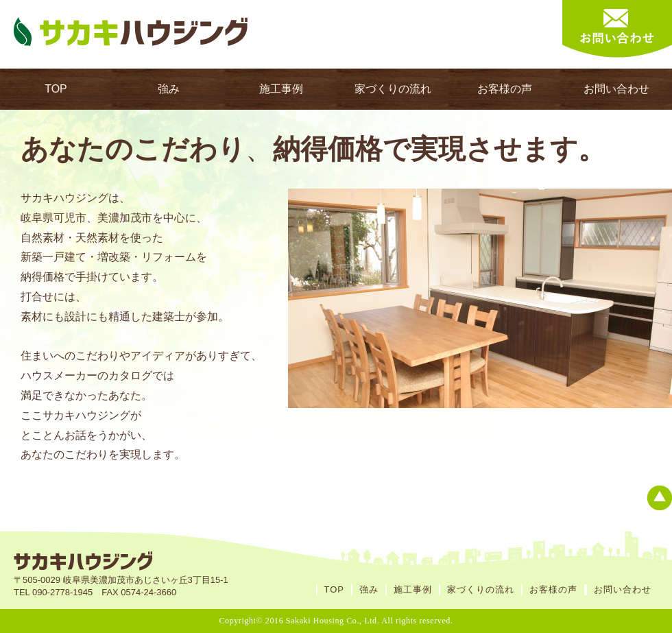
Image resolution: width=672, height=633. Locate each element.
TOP (56, 89)
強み (169, 89)
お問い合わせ (616, 89)
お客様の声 (505, 89)
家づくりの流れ (393, 89)
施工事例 (281, 89)
